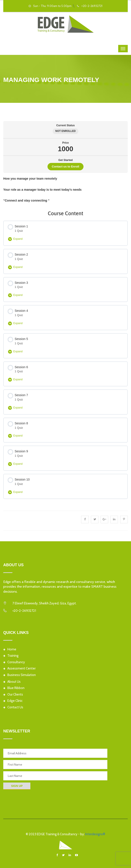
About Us (12, 682)
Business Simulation (20, 675)
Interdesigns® (95, 834)
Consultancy (14, 662)
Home (10, 649)
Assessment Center (19, 669)
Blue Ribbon (14, 688)
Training (11, 656)
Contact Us (13, 707)
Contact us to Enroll (65, 167)
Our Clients (13, 695)
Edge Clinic (13, 701)
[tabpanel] (65, 190)
